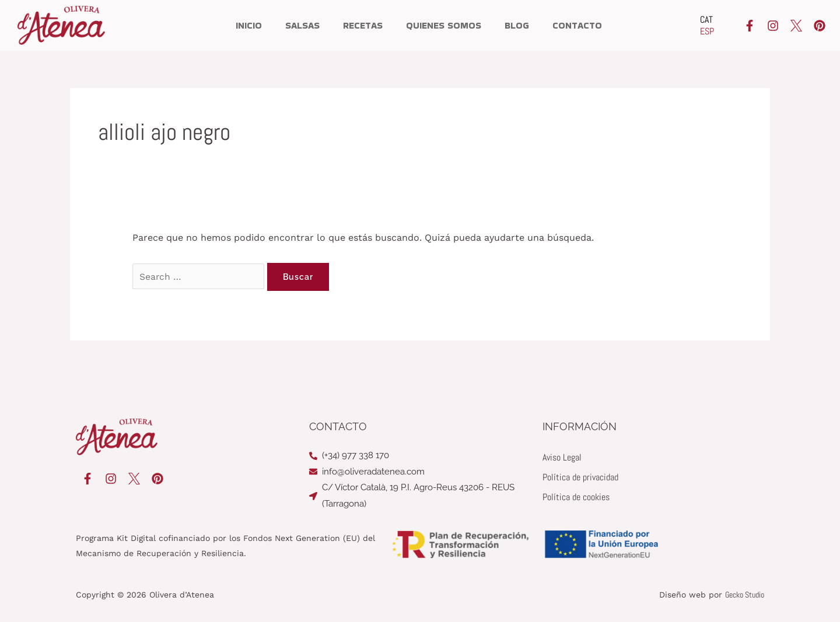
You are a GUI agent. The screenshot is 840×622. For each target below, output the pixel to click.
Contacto (577, 25)
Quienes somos (444, 25)
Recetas (363, 25)
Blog (517, 25)
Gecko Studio (745, 595)
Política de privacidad (580, 477)
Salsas (302, 25)
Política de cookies (576, 497)
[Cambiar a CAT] (707, 20)
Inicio (249, 25)
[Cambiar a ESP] (707, 31)
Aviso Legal (562, 457)
